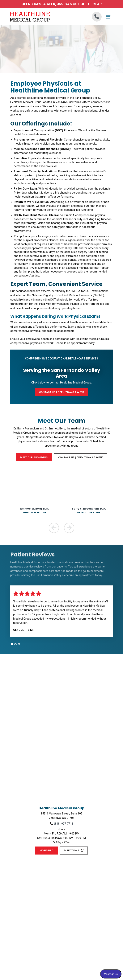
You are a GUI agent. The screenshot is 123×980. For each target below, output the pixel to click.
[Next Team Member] (69, 528)
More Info (47, 850)
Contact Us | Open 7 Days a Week (81, 457)
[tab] (12, 644)
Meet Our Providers (34, 457)
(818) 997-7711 (64, 824)
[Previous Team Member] (54, 528)
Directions (74, 850)
